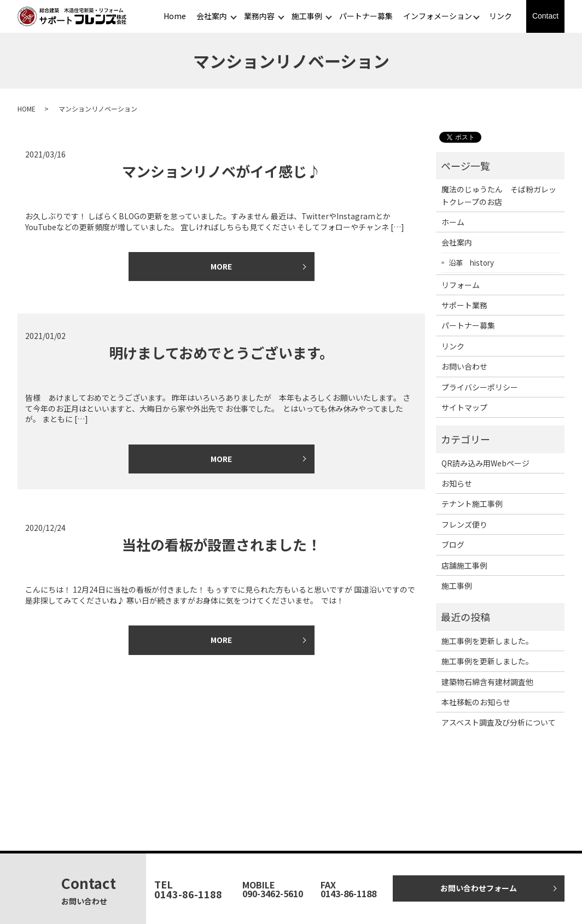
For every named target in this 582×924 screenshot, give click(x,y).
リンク (500, 16)
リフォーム (461, 285)
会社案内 (212, 16)
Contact (545, 16)
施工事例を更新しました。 (487, 641)
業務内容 (259, 16)
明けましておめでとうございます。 (221, 352)
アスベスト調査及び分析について (499, 722)
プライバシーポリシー (480, 387)
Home (175, 16)
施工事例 (307, 16)
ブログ (453, 545)
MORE (221, 266)
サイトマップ (464, 407)
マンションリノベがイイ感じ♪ (222, 171)
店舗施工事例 (464, 565)
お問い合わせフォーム (479, 888)
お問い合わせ (464, 366)
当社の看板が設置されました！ (222, 544)
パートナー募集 (366, 16)
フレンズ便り (464, 524)
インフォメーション (438, 16)
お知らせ (457, 483)
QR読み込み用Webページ (485, 463)
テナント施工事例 (472, 504)
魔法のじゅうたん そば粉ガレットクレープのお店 (499, 195)
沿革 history (471, 262)
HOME (27, 109)
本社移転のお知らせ (476, 702)
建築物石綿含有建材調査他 (487, 682)
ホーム (453, 222)
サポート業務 (464, 305)
